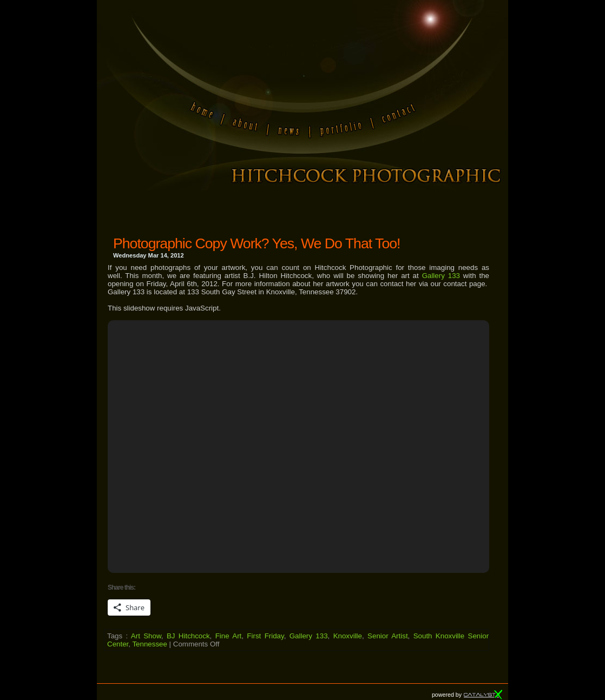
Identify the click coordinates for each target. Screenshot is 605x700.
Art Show (146, 636)
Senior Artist (388, 636)
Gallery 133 (441, 276)
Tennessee (149, 644)
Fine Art (229, 636)
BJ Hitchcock (188, 636)
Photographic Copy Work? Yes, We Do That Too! (257, 243)
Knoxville (348, 636)
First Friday (265, 636)
